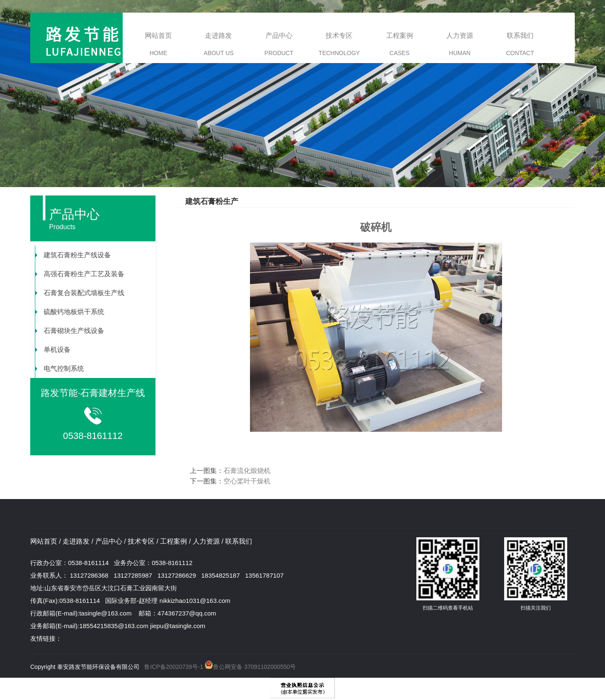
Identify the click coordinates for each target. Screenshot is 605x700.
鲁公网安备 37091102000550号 (250, 667)
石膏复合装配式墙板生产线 (80, 293)
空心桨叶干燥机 (247, 481)
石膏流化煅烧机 (247, 471)
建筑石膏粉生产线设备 (73, 255)
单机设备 (53, 350)
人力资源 (460, 44)
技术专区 (339, 44)
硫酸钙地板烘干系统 (70, 312)
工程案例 (400, 44)
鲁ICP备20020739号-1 (174, 667)
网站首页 (158, 44)
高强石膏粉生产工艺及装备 (80, 274)
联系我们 (520, 44)
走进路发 (219, 44)
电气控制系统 (60, 368)
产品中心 (279, 44)
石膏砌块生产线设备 (70, 331)
